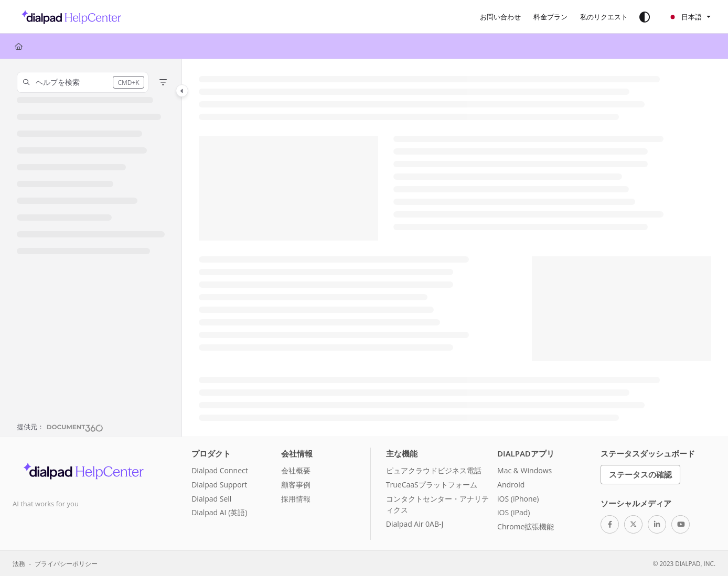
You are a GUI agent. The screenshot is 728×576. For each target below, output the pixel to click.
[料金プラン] (550, 17)
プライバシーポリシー (66, 563)
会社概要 (296, 470)
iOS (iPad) (513, 512)
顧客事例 (296, 485)
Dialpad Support (219, 485)
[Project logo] (68, 17)
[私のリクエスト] (604, 17)
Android (511, 485)
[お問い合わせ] (500, 17)
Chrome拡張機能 (526, 526)
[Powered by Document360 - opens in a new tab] (60, 427)
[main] (455, 248)
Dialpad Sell (211, 499)
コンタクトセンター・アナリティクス (437, 504)
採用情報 (296, 499)
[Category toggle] (182, 91)
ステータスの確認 (640, 474)
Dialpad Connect (220, 470)
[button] (83, 82)
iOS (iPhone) (518, 499)
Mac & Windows (524, 470)
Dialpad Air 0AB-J (415, 524)
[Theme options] (645, 17)
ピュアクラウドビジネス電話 (434, 470)
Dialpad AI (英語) (219, 512)
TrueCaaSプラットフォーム (432, 485)
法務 (19, 563)
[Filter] (163, 82)
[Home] (19, 46)
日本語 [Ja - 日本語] (685, 17)
